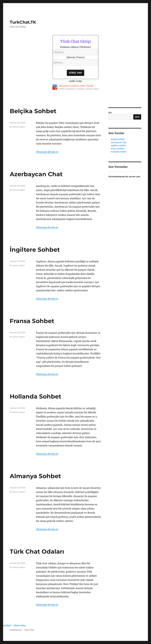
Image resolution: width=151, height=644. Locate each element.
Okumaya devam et (47, 152)
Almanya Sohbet (35, 476)
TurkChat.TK (23, 22)
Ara (110, 113)
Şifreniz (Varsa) (76, 57)
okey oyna (20, 625)
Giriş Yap (75, 73)
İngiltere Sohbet (35, 250)
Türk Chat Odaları (37, 551)
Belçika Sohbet (33, 111)
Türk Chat (29, 630)
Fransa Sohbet (32, 321)
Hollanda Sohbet (35, 396)
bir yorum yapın (17, 127)
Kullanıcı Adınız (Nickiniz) (76, 47)
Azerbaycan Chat (36, 174)
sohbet (7, 625)
